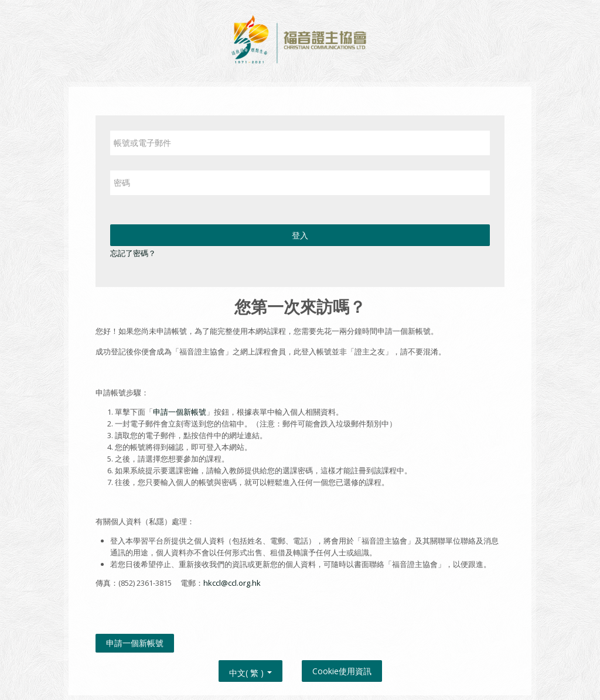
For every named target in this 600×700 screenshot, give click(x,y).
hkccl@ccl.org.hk (232, 583)
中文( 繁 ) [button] (250, 670)
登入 (300, 235)
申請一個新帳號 (180, 412)
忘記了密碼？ (133, 253)
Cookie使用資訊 (342, 671)
